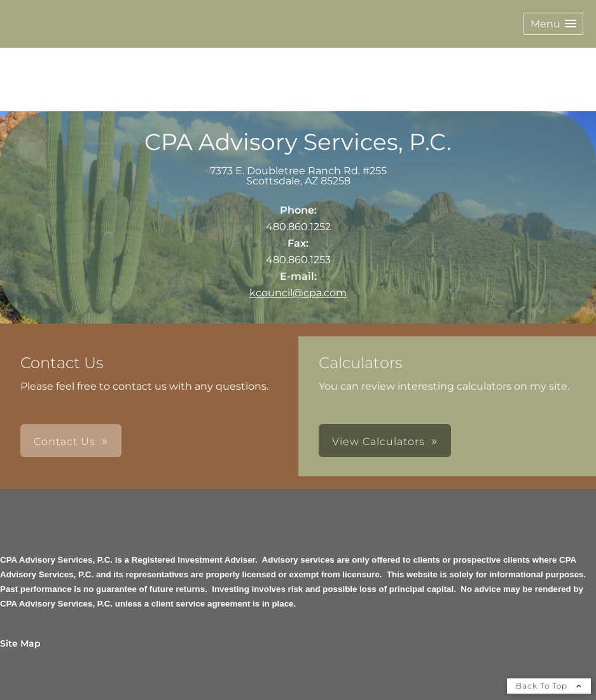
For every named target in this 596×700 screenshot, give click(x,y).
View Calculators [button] (378, 442)
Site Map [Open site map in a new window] (20, 643)
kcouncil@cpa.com (298, 293)
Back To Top (549, 686)
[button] (553, 24)
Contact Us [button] (65, 442)
